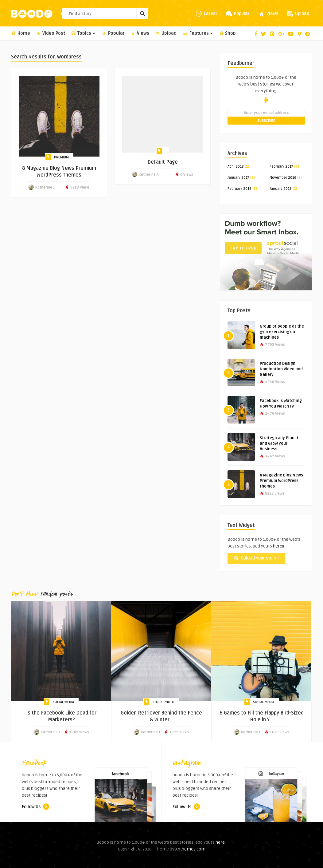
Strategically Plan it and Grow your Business (279, 444)
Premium (61, 157)
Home (21, 33)
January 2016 (281, 189)
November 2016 (283, 178)
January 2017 (238, 178)
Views (140, 33)
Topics (84, 33)
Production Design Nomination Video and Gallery (281, 369)
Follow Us (35, 807)
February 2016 (239, 189)
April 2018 (236, 167)
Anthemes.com (190, 849)
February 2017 (281, 167)
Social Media (63, 702)
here (278, 546)
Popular (113, 33)
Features (198, 33)
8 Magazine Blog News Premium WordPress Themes (281, 481)
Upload (166, 33)
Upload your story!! (256, 558)
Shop (228, 33)
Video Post (51, 33)
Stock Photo (163, 702)
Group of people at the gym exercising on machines (282, 332)
